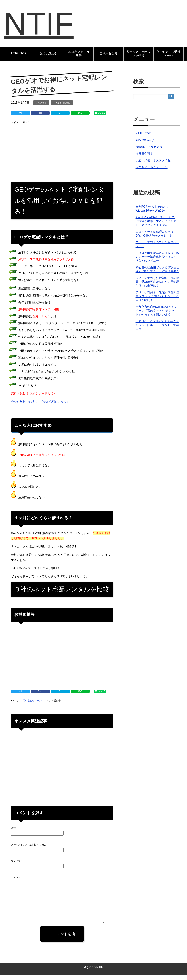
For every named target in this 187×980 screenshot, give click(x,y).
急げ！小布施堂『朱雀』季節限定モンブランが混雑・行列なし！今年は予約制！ (157, 302)
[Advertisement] (62, 156)
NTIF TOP (19, 59)
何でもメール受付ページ (168, 59)
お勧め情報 (41, 108)
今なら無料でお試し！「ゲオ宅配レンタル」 (40, 407)
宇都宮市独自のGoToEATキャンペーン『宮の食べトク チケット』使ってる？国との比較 (156, 316)
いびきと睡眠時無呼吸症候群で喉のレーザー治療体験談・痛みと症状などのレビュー (157, 262)
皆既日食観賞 (108, 59)
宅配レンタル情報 (62, 108)
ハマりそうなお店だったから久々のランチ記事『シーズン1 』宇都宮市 (157, 330)
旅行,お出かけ (49, 59)
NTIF (44, 26)
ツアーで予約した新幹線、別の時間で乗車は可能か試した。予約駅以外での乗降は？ (157, 287)
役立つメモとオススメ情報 (138, 59)
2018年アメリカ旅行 (79, 59)
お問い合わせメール (31, 706)
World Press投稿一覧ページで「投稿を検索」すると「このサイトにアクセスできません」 (157, 226)
